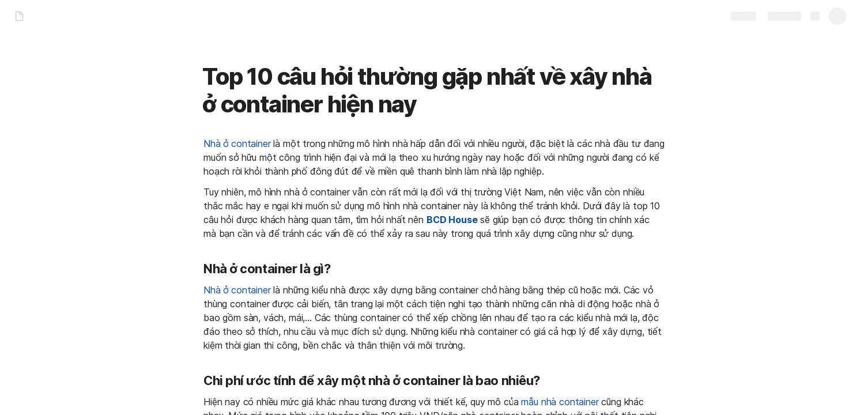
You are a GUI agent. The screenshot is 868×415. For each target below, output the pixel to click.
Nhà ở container (237, 144)
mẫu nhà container (560, 402)
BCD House (452, 220)
